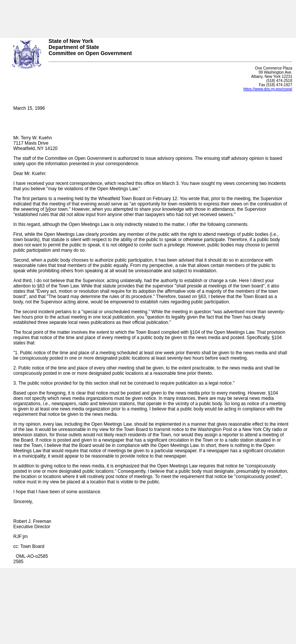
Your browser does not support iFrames (148, 16)
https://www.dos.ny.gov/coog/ (268, 89)
